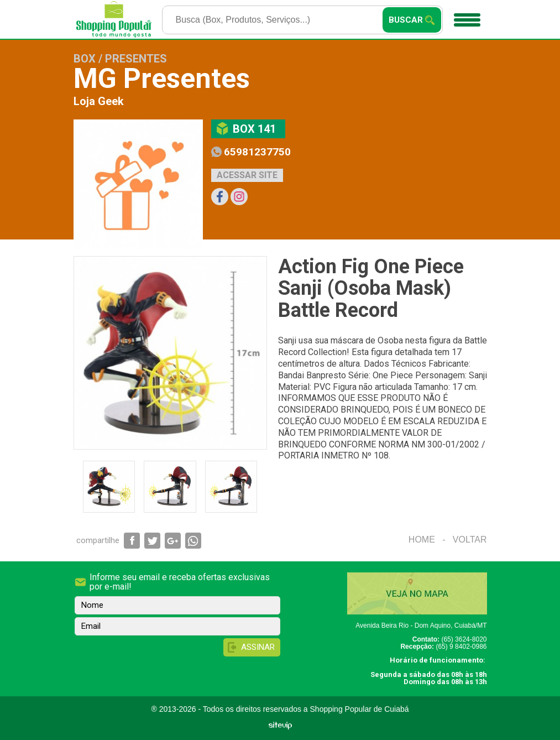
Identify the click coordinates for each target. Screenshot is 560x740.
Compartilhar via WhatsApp (193, 541)
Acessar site (247, 175)
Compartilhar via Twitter (152, 541)
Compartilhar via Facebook (132, 541)
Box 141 (254, 129)
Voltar (470, 540)
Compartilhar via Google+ (173, 541)
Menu (466, 16)
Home (422, 540)
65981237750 (257, 152)
